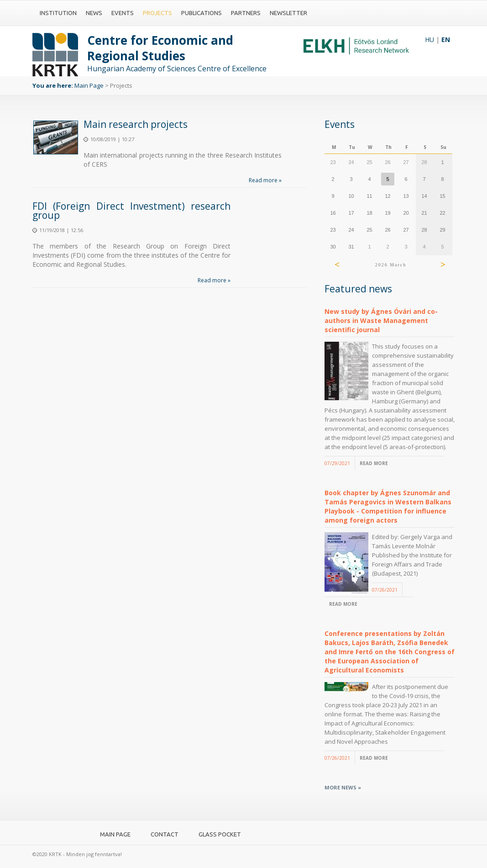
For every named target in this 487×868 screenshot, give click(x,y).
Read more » (265, 180)
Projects (157, 13)
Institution (58, 13)
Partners (246, 13)
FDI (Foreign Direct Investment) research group (131, 211)
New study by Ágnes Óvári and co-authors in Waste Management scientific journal (381, 320)
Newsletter (288, 13)
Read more (374, 463)
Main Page (89, 85)
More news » (343, 787)
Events (123, 13)
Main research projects (136, 124)
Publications (202, 13)
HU (429, 40)
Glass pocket (220, 834)
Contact (165, 834)
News (94, 13)
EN (446, 40)
